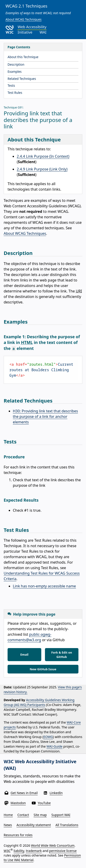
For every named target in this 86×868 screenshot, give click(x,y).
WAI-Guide (55, 746)
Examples (15, 72)
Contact (23, 815)
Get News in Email (24, 793)
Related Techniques (22, 79)
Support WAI (61, 815)
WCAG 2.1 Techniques (26, 6)
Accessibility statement (34, 825)
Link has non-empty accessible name (44, 586)
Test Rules (15, 93)
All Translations (67, 825)
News (8, 825)
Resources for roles (18, 835)
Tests (11, 85)
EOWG (48, 737)
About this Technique (23, 57)
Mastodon (18, 803)
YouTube (44, 803)
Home (8, 815)
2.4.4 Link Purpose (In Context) (43, 156)
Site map (40, 815)
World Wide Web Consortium (53, 845)
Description (16, 64)
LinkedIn (56, 793)
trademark (34, 851)
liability (19, 851)
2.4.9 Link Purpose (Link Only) (42, 169)
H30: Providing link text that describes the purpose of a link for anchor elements (45, 416)
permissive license (63, 851)
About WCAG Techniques (24, 19)
